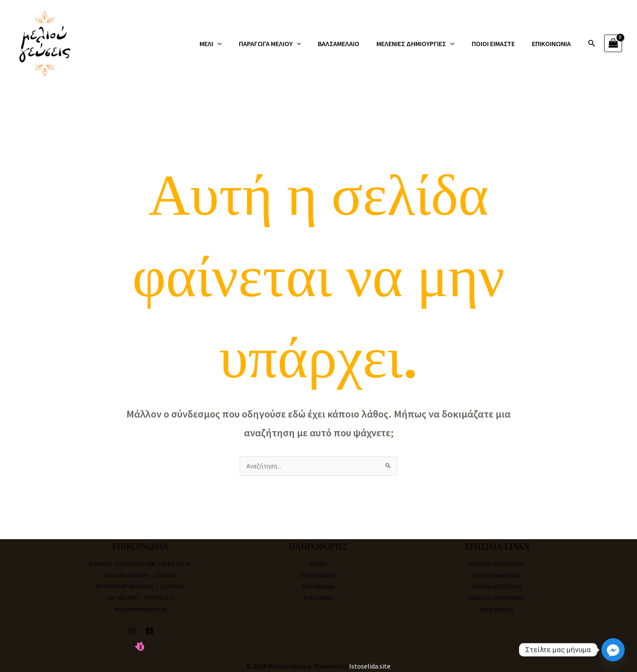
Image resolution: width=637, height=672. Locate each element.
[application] (236, 44)
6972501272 (159, 598)
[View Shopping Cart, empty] (613, 43)
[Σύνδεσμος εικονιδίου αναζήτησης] (592, 44)
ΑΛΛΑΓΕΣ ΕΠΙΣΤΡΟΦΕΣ (497, 598)
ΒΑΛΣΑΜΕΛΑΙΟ (351, 44)
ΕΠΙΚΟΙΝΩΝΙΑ (553, 44)
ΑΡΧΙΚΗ (318, 564)
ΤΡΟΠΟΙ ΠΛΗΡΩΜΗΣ (496, 576)
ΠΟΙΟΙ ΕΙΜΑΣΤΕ (498, 44)
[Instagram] (132, 631)
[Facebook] (150, 631)
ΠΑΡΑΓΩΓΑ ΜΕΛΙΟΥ (285, 44)
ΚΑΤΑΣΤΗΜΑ (318, 598)
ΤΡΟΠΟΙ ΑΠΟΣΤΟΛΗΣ (497, 587)
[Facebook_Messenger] (613, 650)
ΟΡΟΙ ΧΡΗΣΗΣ (497, 609)
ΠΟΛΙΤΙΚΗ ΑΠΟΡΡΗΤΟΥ (497, 564)
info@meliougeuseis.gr (140, 609)
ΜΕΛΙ (229, 44)
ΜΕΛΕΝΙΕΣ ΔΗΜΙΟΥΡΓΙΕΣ (424, 44)
